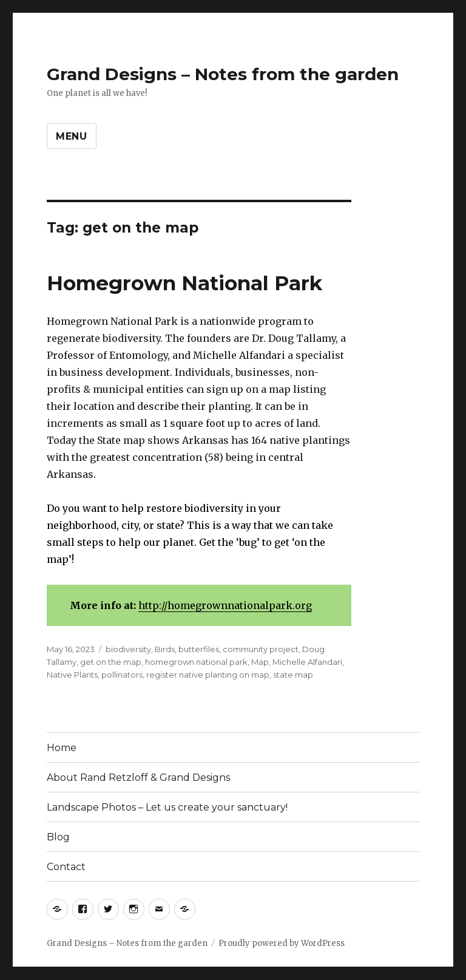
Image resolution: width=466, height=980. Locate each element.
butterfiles (199, 649)
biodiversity (128, 649)
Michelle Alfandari (307, 662)
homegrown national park (196, 662)
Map (260, 662)
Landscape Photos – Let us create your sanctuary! (167, 807)
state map (293, 675)
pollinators (122, 675)
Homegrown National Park (184, 283)
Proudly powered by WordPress (282, 943)
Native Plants (72, 675)
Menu (72, 136)
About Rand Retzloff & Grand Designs (138, 778)
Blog (58, 837)
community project (261, 649)
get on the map (111, 662)
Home (62, 748)
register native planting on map (208, 675)
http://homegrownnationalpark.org (225, 605)
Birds (165, 649)
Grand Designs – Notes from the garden (223, 74)
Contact (66, 867)
